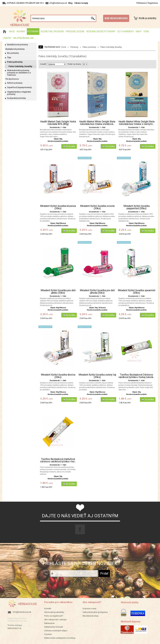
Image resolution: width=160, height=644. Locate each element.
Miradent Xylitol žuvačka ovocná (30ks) (97, 207)
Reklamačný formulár (54, 627)
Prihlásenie (141, 3)
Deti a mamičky (126, 31)
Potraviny (33, 31)
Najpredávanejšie (24, 38)
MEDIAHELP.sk (14, 628)
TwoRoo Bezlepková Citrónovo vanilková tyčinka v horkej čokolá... (136, 376)
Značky (7, 38)
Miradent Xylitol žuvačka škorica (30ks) (58, 376)
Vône (146, 31)
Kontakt (48, 608)
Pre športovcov (12, 79)
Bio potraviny (13, 53)
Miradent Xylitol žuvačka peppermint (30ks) (137, 207)
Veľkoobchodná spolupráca (95, 612)
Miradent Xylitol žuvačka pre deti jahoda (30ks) (97, 292)
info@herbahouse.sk (22, 612)
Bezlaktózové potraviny (18, 45)
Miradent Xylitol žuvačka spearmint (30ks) (137, 292)
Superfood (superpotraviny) (20, 87)
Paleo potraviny (15, 62)
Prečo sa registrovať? (54, 616)
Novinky (21, 31)
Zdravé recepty (81, 3)
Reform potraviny (15, 83)
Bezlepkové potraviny (15, 49)
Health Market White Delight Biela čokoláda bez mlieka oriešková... (97, 123)
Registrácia (153, 3)
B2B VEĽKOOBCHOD (116, 18)
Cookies (48, 634)
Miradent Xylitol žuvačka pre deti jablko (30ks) (58, 292)
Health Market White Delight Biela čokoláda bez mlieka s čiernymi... (136, 123)
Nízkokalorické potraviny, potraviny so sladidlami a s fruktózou (19, 73)
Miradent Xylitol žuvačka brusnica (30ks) (58, 207)
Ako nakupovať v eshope (55, 620)
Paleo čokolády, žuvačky (20, 66)
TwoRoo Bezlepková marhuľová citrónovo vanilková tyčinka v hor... (58, 460)
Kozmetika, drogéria (52, 31)
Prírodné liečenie (75, 31)
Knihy (139, 31)
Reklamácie (49, 623)
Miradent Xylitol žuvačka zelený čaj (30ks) (97, 376)
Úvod (64, 47)
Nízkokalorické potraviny (101, 31)
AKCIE (12, 31)
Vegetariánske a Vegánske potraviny (19, 93)
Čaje (9, 57)
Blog (70, 3)
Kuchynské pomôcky (16, 98)
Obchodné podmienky (54, 612)
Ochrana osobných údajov (56, 631)
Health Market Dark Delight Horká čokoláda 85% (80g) (58, 123)
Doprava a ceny (89, 608)
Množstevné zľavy (90, 616)
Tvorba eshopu (15, 625)
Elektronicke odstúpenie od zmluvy (60, 638)
